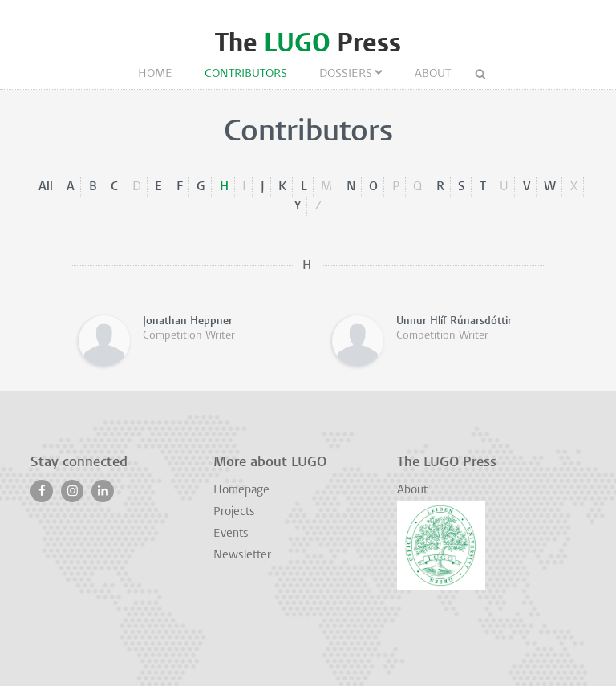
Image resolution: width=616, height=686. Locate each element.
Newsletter (242, 556)
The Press (308, 43)
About (433, 74)
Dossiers (346, 74)
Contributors (246, 74)
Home (155, 74)
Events (231, 534)
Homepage (241, 491)
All (46, 187)
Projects (234, 512)
